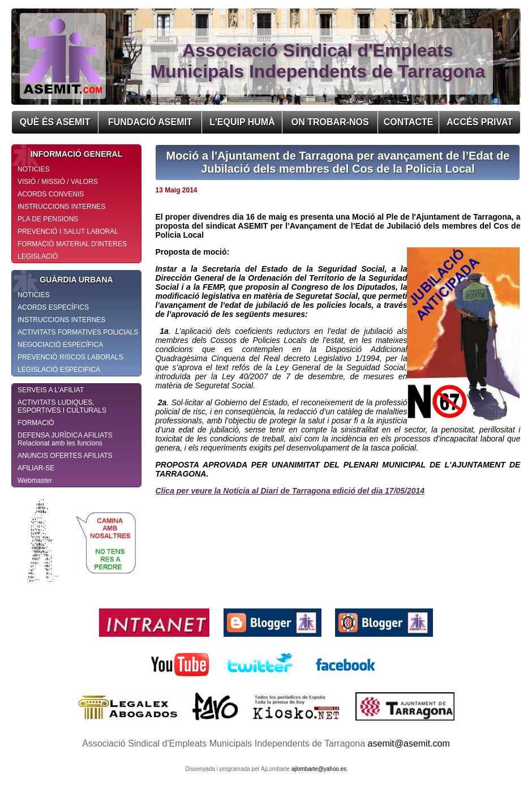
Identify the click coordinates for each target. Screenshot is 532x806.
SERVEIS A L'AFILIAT (51, 390)
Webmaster (35, 481)
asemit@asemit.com (409, 743)
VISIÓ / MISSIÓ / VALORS (58, 182)
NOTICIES (34, 169)
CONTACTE (409, 122)
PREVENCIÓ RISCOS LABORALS (70, 357)
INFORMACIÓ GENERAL (67, 154)
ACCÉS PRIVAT (480, 122)
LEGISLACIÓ (38, 256)
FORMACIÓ (36, 423)
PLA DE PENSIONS (48, 219)
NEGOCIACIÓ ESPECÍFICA (60, 345)
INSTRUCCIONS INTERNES (61, 207)
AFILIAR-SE (36, 468)
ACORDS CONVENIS (51, 194)
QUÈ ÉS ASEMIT (55, 122)
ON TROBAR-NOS (330, 122)
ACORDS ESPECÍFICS (53, 307)
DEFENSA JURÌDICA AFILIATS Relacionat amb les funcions (65, 439)
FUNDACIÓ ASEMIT (150, 122)
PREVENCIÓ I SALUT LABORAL (68, 231)
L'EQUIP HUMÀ (242, 122)
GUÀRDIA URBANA (63, 280)
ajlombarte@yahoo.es (319, 769)
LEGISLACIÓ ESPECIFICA (59, 370)
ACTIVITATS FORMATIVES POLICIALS (78, 332)
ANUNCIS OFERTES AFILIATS (65, 456)
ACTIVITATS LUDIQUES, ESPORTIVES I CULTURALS (62, 406)
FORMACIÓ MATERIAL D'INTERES (72, 244)
